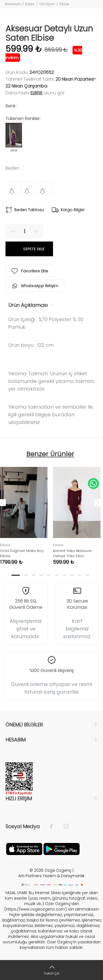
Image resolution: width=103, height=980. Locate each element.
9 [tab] (80, 575)
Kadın (30, 4)
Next (98, 502)
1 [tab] (16, 575)
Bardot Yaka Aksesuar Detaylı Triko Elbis (73, 553)
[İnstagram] (63, 827)
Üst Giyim (47, 4)
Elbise (64, 4)
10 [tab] (87, 575)
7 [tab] (64, 575)
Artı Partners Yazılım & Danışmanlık (51, 876)
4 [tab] (41, 575)
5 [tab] (49, 575)
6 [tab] (57, 575)
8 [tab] (72, 575)
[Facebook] (54, 827)
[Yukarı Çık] (51, 970)
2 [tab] (26, 575)
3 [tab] (34, 575)
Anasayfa (13, 4)
